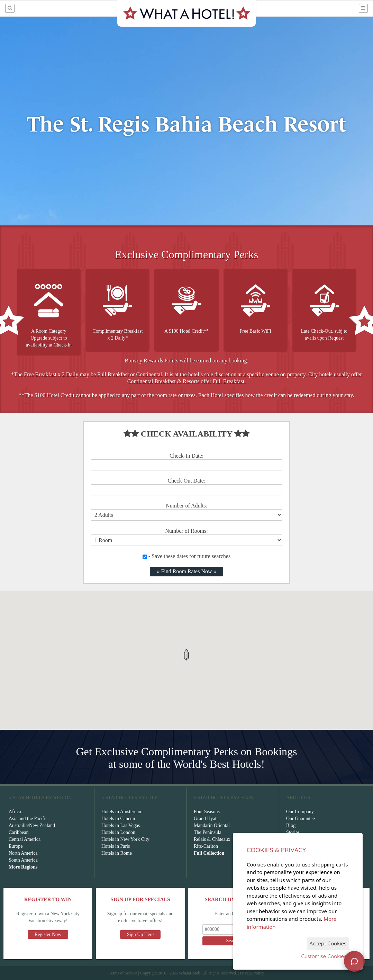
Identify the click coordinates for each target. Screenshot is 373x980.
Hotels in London (118, 832)
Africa (15, 812)
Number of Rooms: (186, 531)
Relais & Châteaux (212, 839)
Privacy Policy (252, 973)
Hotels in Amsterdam (122, 812)
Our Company (300, 812)
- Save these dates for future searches (186, 556)
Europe (16, 846)
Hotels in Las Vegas (121, 825)
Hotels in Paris (116, 846)
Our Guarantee (301, 819)
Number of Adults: (186, 506)
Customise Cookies (324, 956)
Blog (291, 825)
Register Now (48, 934)
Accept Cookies (328, 943)
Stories (293, 832)
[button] (186, 655)
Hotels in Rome (117, 853)
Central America (25, 839)
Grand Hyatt (206, 819)
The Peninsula (208, 832)
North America (23, 853)
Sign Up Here (140, 934)
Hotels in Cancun (118, 819)
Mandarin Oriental (212, 825)
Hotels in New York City (125, 839)
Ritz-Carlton (206, 846)
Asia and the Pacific (28, 819)
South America (23, 860)
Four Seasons (207, 812)
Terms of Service (123, 973)
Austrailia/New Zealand (32, 825)
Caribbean (19, 832)
